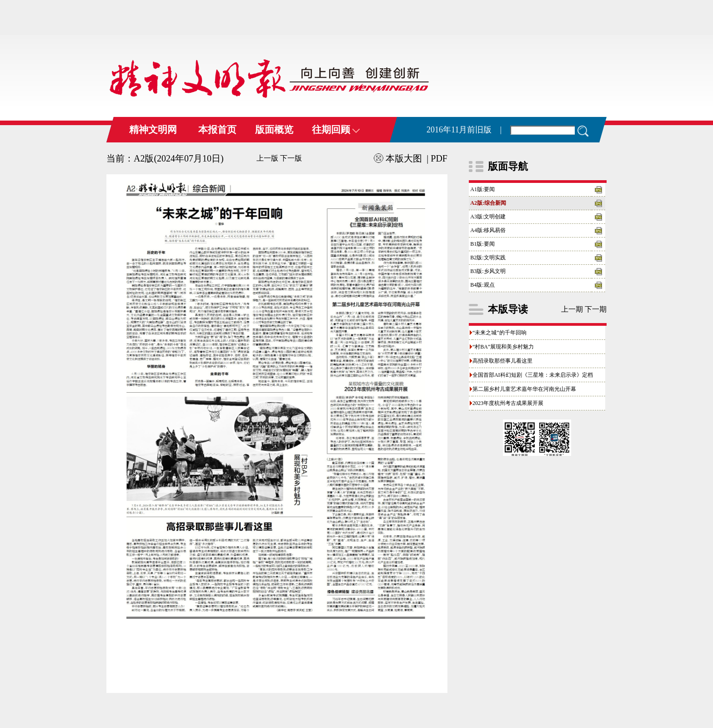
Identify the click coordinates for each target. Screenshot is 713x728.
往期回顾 (336, 130)
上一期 (572, 309)
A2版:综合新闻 (488, 203)
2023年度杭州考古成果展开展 (508, 403)
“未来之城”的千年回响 (500, 333)
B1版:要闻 (482, 244)
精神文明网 (153, 130)
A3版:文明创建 (488, 217)
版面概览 (274, 130)
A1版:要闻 (482, 189)
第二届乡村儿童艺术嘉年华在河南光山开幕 (524, 389)
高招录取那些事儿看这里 (502, 361)
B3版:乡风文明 (488, 271)
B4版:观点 (482, 285)
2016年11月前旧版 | (464, 130)
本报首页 (217, 130)
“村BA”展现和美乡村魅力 (503, 347)
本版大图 (398, 158)
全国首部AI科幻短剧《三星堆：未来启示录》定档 (533, 375)
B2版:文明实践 (488, 258)
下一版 (291, 158)
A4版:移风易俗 (488, 230)
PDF (439, 158)
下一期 (596, 309)
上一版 (267, 158)
